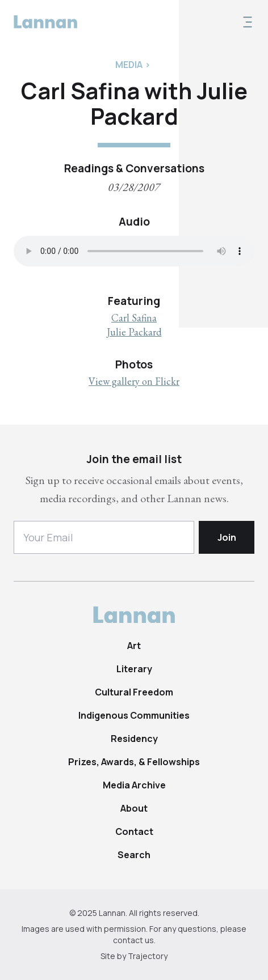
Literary (134, 669)
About (134, 808)
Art (134, 646)
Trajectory (148, 956)
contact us (133, 940)
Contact (134, 831)
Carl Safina (134, 318)
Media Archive (134, 785)
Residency (134, 739)
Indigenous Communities (134, 715)
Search (134, 855)
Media (129, 65)
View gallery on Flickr (134, 381)
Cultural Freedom (134, 692)
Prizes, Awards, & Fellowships (134, 762)
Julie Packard (134, 332)
